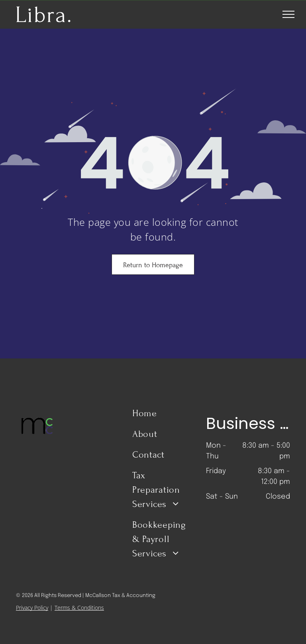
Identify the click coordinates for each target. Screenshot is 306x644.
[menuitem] (162, 417)
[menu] (288, 14)
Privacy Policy (32, 608)
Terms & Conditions (79, 608)
